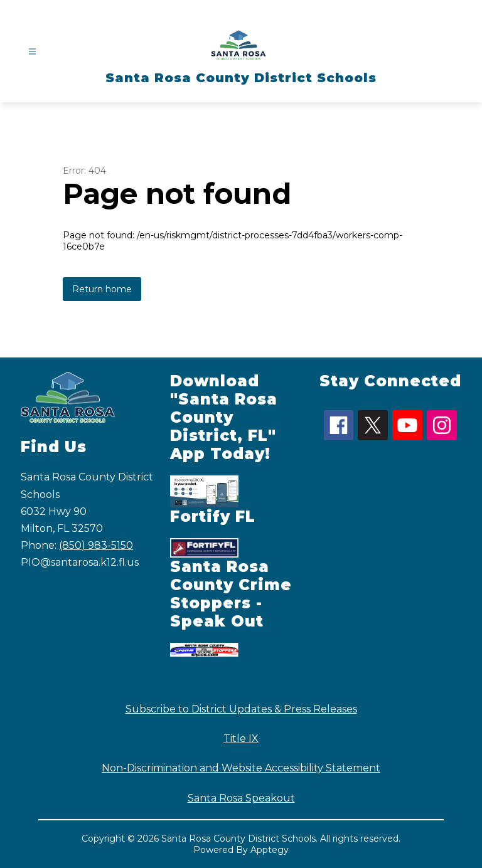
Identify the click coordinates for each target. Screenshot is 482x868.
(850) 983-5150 (96, 545)
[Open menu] (32, 52)
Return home (102, 289)
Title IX (241, 738)
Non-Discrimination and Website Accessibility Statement (241, 768)
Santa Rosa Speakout (241, 798)
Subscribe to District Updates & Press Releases (241, 709)
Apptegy (270, 850)
